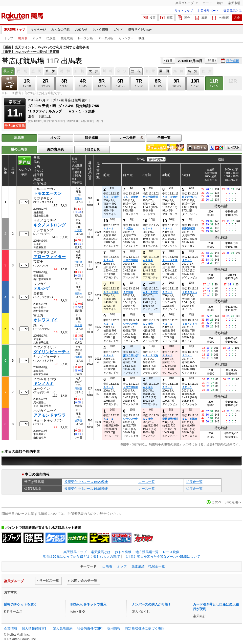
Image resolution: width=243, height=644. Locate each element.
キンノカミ (43, 384)
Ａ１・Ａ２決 (170, 260)
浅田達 (78, 262)
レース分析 (85, 38)
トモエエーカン (48, 193)
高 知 (193, 71)
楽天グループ (185, 3)
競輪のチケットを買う (20, 604)
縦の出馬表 (56, 149)
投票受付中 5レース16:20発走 (86, 482)
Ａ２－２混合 (111, 197)
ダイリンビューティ (52, 352)
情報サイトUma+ (140, 30)
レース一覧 (147, 482)
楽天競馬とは (233, 11)
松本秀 (78, 357)
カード (207, 3)
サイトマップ (184, 11)
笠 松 (136, 71)
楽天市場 (234, 3)
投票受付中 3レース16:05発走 (86, 489)
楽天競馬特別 (170, 419)
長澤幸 (78, 294)
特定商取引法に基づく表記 (145, 628)
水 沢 (50, 71)
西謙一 (78, 198)
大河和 (78, 230)
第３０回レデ (131, 355)
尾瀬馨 (78, 389)
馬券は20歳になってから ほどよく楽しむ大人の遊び (81, 557)
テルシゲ (41, 288)
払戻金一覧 (194, 482)
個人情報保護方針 (35, 628)
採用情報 (114, 628)
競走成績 (67, 38)
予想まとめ (92, 149)
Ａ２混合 (128, 229)
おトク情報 (100, 30)
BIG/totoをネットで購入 (89, 604)
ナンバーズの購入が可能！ (151, 604)
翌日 (211, 61)
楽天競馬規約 (63, 628)
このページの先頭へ (226, 502)
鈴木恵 (78, 325)
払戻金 (51, 38)
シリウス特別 (131, 260)
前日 (169, 61)
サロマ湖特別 (150, 197)
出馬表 (23, 38)
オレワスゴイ (46, 320)
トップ (9, 38)
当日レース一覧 (9, 83)
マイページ (38, 30)
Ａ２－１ (108, 229)
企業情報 (11, 628)
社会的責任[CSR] (90, 628)
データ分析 (106, 38)
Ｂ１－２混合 (131, 197)
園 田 (164, 71)
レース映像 (171, 552)
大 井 (93, 71)
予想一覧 (164, 138)
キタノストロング (50, 225)
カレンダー (126, 38)
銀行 (220, 3)
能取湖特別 (190, 229)
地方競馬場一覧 (147, 552)
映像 (142, 38)
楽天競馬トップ (14, 30)
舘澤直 (78, 421)
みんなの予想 (60, 30)
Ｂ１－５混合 (190, 419)
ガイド (118, 30)
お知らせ (81, 30)
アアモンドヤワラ (50, 415)
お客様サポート (208, 11)
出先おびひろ (190, 197)
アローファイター (50, 257)
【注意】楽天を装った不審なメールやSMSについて (162, 557)
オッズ (37, 38)
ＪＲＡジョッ (190, 292)
